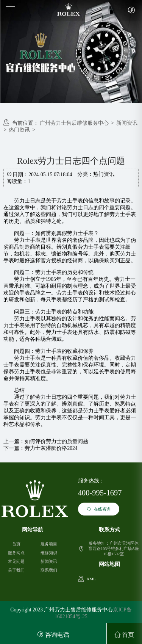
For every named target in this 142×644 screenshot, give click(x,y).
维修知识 (49, 553)
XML (91, 579)
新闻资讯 (127, 123)
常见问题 (16, 561)
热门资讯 (19, 130)
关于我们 (16, 570)
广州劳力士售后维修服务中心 (74, 123)
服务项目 (49, 544)
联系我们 (49, 570)
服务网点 (16, 553)
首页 (16, 544)
